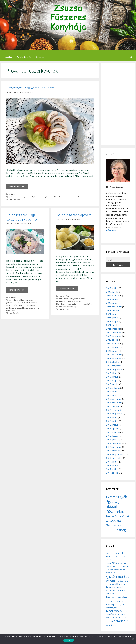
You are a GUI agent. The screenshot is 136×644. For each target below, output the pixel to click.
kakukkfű (22, 303)
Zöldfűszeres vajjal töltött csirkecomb (22, 217)
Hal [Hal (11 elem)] (123, 512)
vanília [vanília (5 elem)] (108, 622)
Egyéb (61, 296)
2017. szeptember (115, 454)
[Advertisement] (118, 104)
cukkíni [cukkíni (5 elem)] (117, 560)
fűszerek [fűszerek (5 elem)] (109, 570)
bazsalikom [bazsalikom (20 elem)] (112, 556)
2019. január (112, 395)
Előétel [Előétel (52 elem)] (111, 506)
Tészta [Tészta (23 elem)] (110, 530)
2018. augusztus (114, 414)
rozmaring (31, 305)
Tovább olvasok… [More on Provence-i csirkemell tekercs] (17, 187)
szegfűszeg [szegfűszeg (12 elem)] (111, 614)
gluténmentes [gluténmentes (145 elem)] (118, 576)
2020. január (112, 351)
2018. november (114, 403)
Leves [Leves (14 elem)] (109, 521)
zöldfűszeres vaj (13, 308)
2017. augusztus (114, 458)
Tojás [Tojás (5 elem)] (120, 526)
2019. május (112, 380)
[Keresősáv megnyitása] (131, 57)
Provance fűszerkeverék (56, 197)
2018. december (114, 399)
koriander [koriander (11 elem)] (120, 587)
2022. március (113, 295)
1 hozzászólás (14, 199)
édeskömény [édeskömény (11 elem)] (111, 625)
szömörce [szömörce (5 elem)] (118, 618)
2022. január (112, 303)
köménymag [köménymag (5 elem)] (110, 594)
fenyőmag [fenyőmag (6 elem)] (110, 566)
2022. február (113, 299)
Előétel (68, 296)
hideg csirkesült (27, 197)
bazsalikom (13, 300)
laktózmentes (40, 197)
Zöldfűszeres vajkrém (74, 215)
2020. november (114, 336)
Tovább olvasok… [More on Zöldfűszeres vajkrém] (67, 289)
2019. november (114, 358)
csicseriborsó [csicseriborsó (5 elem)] (110, 560)
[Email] (118, 260)
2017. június (112, 465)
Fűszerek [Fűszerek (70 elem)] (114, 512)
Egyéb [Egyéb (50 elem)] (123, 497)
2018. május (112, 425)
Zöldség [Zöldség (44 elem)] (120, 530)
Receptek (42, 57)
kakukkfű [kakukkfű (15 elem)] (116, 584)
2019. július (112, 373)
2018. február (113, 436)
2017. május (112, 469)
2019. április (112, 384)
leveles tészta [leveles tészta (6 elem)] (111, 602)
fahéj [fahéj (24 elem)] (115, 563)
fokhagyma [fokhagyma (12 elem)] (124, 566)
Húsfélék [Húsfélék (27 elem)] (112, 516)
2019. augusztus (114, 369)
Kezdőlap (8, 57)
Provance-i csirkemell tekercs (78, 197)
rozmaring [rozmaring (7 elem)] (121, 608)
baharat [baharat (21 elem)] (119, 553)
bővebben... (112, 230)
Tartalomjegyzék (24, 57)
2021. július (112, 314)
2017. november (114, 447)
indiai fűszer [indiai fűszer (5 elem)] (119, 581)
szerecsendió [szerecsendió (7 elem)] (121, 614)
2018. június (112, 421)
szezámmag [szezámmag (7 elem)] (110, 618)
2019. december (114, 355)
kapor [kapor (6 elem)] (123, 584)
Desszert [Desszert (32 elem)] (112, 497)
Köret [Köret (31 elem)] (126, 516)
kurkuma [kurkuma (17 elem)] (121, 590)
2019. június (112, 377)
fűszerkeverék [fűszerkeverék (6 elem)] (111, 573)
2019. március (113, 388)
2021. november (114, 307)
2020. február (113, 347)
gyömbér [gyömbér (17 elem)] (111, 581)
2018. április (112, 428)
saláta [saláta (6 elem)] (125, 611)
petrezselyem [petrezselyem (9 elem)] (111, 608)
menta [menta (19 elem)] (119, 601)
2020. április (112, 340)
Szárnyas (12, 194)
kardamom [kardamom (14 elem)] (111, 587)
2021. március (113, 329)
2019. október (113, 362)
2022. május (112, 288)
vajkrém (81, 304)
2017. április (112, 473)
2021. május (112, 321)
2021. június (112, 318)
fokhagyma (23, 300)
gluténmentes (14, 197)
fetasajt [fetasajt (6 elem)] (116, 566)
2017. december (114, 443)
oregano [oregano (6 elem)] (117, 605)
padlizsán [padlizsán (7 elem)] (124, 605)
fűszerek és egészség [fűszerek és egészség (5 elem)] (119, 570)
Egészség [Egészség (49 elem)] (113, 502)
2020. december (114, 332)
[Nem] (133, 639)
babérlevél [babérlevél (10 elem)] (110, 553)
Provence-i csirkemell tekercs (30, 88)
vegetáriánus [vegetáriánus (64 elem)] (120, 621)
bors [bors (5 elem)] (120, 557)
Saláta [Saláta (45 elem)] (117, 521)
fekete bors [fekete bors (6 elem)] (122, 563)
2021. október (113, 310)
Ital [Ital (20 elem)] (120, 516)
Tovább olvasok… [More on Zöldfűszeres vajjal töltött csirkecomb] (17, 290)
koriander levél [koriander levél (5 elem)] (111, 590)
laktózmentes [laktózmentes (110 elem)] (117, 597)
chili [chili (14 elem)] (124, 557)
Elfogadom (69, 640)
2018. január (112, 440)
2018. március (113, 432)
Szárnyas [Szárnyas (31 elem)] (112, 525)
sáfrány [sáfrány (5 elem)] (124, 618)
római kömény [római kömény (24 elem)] (114, 611)
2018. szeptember (115, 410)
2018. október (113, 406)
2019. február (113, 391)
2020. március (113, 344)
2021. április (112, 325)
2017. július (112, 462)
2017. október (113, 451)
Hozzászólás (14, 313)
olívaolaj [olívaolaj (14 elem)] (110, 605)
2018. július (112, 417)
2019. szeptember (115, 366)
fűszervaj (32, 300)
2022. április (112, 292)
